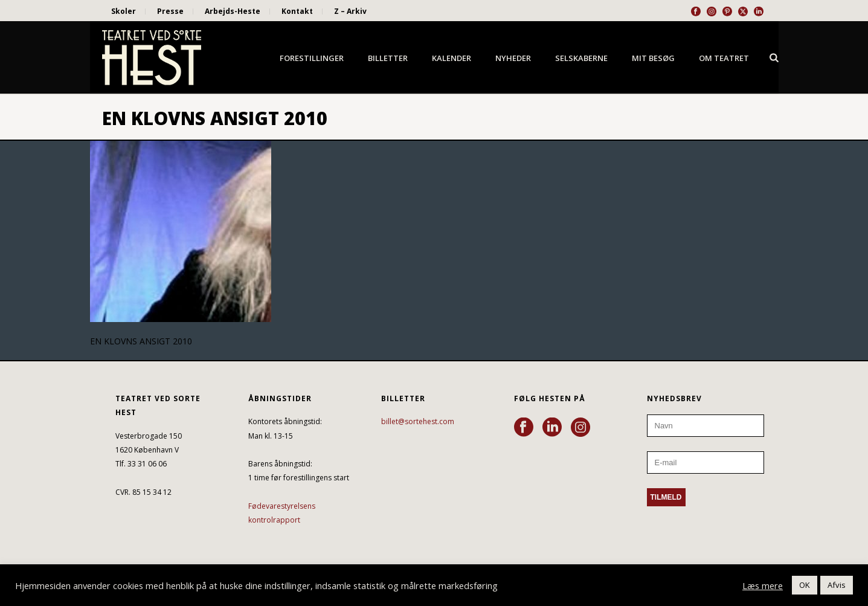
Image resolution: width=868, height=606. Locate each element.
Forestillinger (312, 58)
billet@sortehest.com (418, 421)
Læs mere (763, 585)
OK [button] (805, 585)
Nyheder (513, 58)
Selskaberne (581, 58)
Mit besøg (653, 58)
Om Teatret (724, 58)
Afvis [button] (837, 585)
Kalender (452, 58)
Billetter (388, 58)
